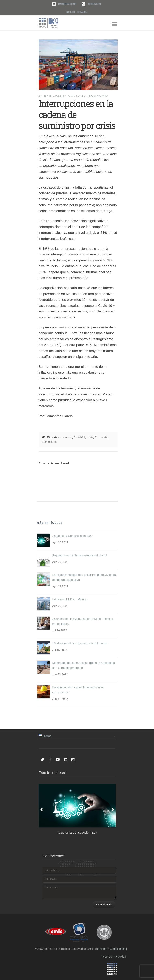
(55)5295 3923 (94, 4)
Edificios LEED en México (70, 599)
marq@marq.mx (67, 4)
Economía (99, 96)
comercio (66, 437)
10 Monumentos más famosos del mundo (80, 643)
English (70, 12)
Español (82, 12)
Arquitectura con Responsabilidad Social (80, 555)
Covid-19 (79, 437)
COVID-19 (77, 96)
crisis (90, 437)
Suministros (49, 442)
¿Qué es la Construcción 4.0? (72, 536)
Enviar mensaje (104, 904)
